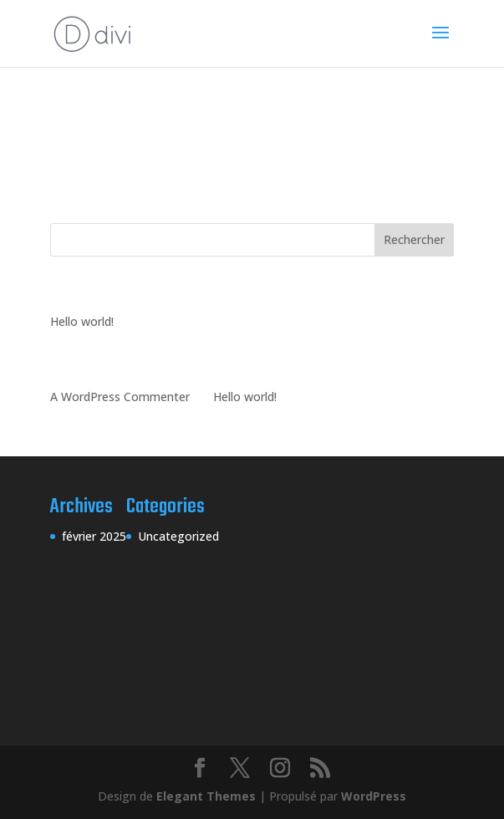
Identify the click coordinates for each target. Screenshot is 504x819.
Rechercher (414, 239)
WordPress (374, 796)
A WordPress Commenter (120, 397)
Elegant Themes (206, 796)
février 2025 (94, 536)
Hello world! (82, 321)
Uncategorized (178, 536)
